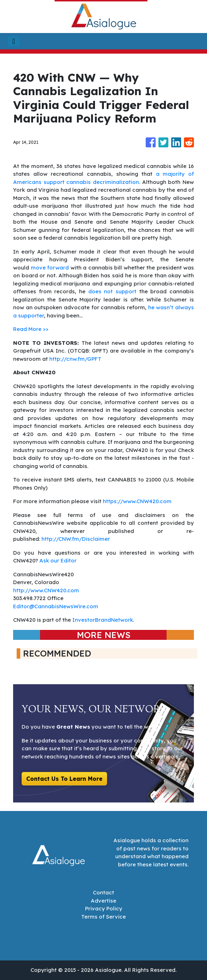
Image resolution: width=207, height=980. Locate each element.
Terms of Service (103, 917)
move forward (51, 268)
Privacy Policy (104, 908)
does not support (114, 291)
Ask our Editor (58, 560)
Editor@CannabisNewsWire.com (56, 606)
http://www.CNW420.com (46, 590)
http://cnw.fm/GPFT (75, 359)
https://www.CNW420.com (137, 501)
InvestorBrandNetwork (103, 620)
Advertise (103, 901)
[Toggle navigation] (14, 41)
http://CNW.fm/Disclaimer (76, 539)
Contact (103, 892)
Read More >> (31, 329)
